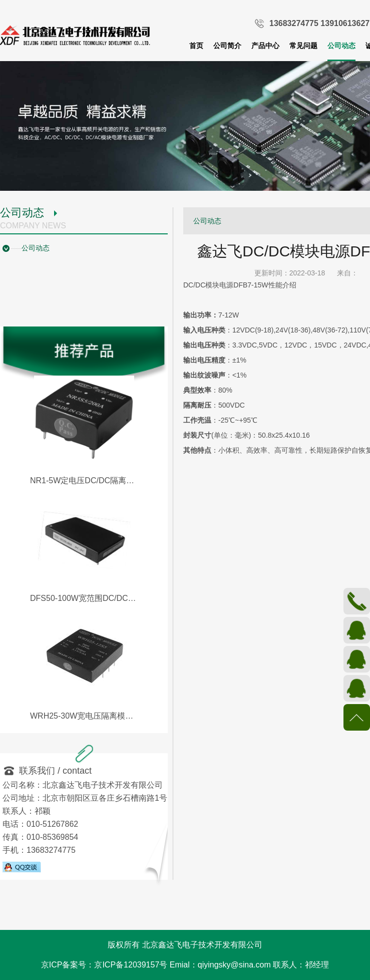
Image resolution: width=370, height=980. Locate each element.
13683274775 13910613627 (319, 23)
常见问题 (303, 46)
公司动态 (341, 46)
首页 (196, 46)
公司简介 (227, 46)
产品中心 (265, 46)
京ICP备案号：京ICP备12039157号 (104, 965)
